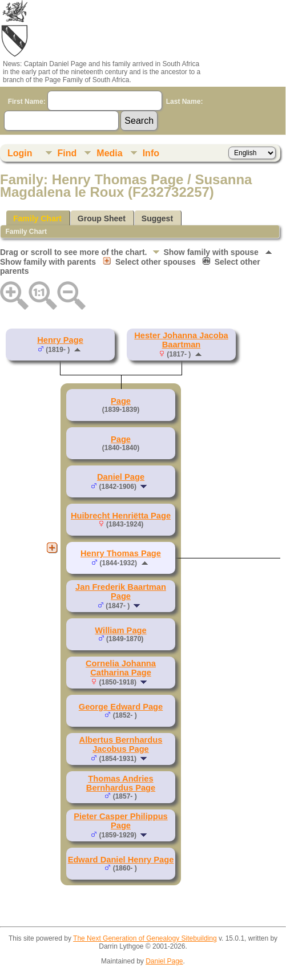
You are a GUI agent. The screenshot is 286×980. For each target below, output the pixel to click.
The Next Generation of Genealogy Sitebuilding (145, 938)
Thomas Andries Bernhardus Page (121, 783)
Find (67, 153)
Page (121, 401)
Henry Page (60, 340)
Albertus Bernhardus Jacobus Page (121, 744)
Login (20, 153)
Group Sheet (102, 218)
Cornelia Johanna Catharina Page (121, 668)
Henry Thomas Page (121, 553)
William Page (120, 630)
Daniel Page (121, 477)
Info (151, 153)
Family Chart (37, 218)
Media (109, 153)
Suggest (157, 218)
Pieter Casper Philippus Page (121, 821)
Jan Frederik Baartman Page (121, 592)
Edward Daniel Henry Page (121, 860)
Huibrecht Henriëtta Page (121, 516)
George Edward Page (121, 707)
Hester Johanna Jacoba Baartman (181, 340)
